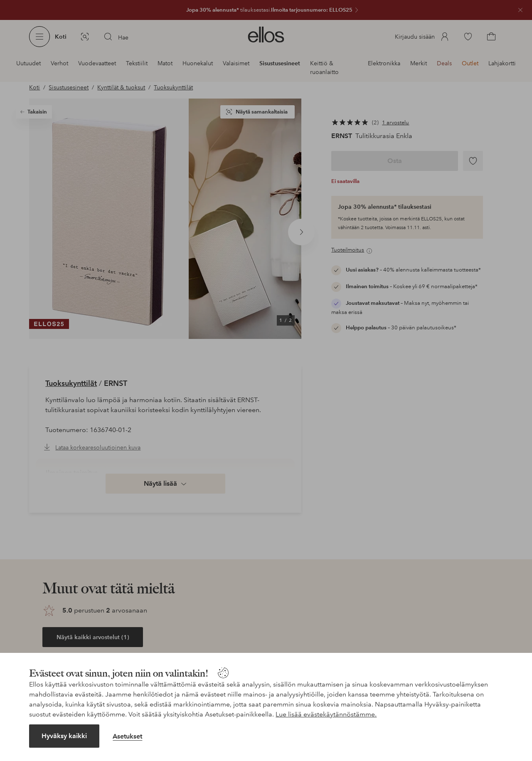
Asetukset (127, 736)
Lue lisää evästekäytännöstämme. (326, 714)
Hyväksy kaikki (64, 736)
